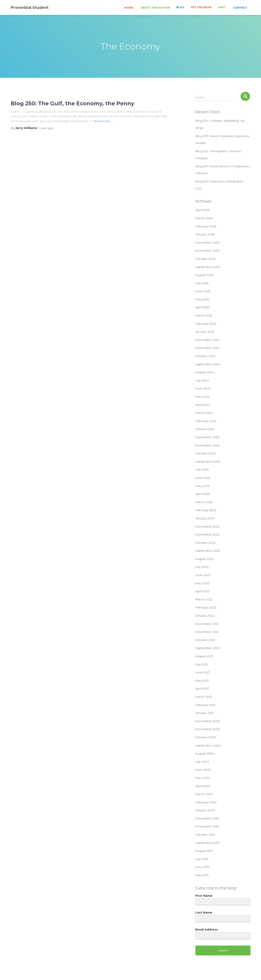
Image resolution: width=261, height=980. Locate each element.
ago (46, 128)
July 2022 (202, 567)
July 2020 (202, 762)
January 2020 (205, 810)
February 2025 (206, 324)
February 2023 (206, 510)
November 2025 (207, 251)
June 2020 (203, 770)
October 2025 (205, 259)
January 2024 (205, 429)
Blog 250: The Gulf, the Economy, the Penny (72, 103)
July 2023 (202, 470)
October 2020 (206, 737)
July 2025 (202, 283)
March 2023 (204, 502)
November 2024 (207, 348)
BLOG (180, 7)
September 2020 (208, 745)
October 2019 (205, 835)
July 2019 (202, 859)
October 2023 (205, 453)
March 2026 (204, 218)
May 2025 (202, 299)
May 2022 (202, 583)
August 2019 (204, 851)
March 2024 (204, 413)
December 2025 (207, 243)
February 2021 (205, 705)
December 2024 (207, 340)
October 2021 (205, 640)
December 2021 (207, 624)
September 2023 (208, 462)
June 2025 (203, 291)
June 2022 (203, 575)
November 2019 (207, 826)
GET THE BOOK (201, 7)
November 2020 (208, 729)
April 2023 (202, 494)
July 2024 (202, 380)
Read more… (103, 121)
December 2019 (207, 818)
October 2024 (206, 356)
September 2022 (208, 551)
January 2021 (204, 713)
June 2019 (202, 867)
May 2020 (202, 778)
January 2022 (205, 616)
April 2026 (202, 210)
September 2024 (208, 364)
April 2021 (202, 689)
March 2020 (204, 794)
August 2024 (205, 372)
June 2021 (202, 672)
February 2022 (206, 607)
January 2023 (205, 518)
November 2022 (207, 534)
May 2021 (202, 681)
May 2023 (202, 486)
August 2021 (204, 656)
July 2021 (202, 664)
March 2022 (204, 599)
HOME (128, 8)
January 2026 (205, 234)
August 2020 (205, 753)
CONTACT (240, 8)
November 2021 (207, 632)
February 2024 (206, 421)
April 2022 (202, 591)
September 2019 (207, 843)
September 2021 (207, 648)
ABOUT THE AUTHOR (155, 8)
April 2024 (203, 405)
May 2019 (202, 875)
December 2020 (208, 721)
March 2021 (204, 697)
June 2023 (203, 478)
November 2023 (207, 445)
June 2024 (203, 388)
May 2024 (202, 397)
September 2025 (208, 267)
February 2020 (206, 802)
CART (222, 7)
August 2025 (204, 275)
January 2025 (205, 332)
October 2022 (205, 543)
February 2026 (206, 226)
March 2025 (204, 315)
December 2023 (207, 437)
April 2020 (203, 786)
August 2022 (204, 559)
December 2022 (207, 526)
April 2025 (202, 307)
